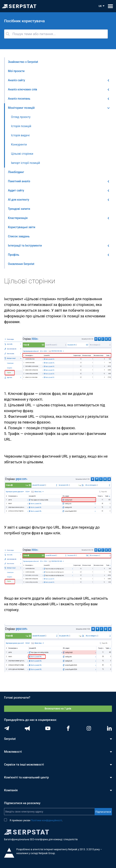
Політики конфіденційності (46, 820)
